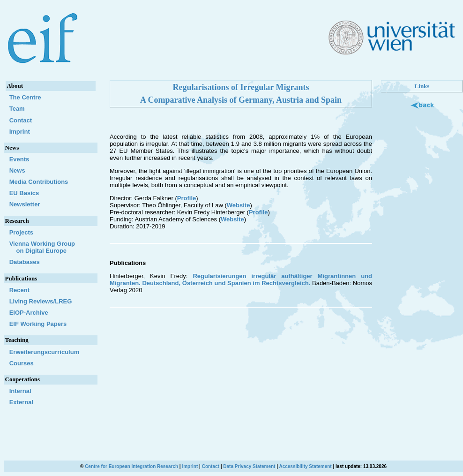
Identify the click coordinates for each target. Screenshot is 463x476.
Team (17, 109)
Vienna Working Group (50, 247)
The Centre (25, 97)
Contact (21, 120)
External (21, 402)
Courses (22, 363)
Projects (21, 232)
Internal (20, 391)
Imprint (20, 132)
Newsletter (25, 204)
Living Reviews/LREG (41, 301)
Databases (25, 262)
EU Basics (24, 193)
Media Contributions (39, 182)
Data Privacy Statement (249, 466)
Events (19, 159)
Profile (187, 198)
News (17, 170)
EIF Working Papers (38, 324)
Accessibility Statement (305, 466)
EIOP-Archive (29, 313)
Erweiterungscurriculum (45, 352)
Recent (19, 290)
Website (239, 205)
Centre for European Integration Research (131, 466)
